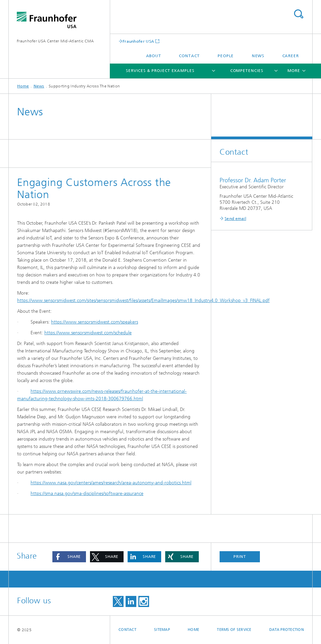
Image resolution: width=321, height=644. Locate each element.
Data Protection (287, 630)
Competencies (247, 71)
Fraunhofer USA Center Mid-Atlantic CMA (55, 41)
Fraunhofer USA (138, 41)
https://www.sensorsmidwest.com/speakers (95, 322)
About (154, 56)
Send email (235, 219)
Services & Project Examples (160, 71)
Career (291, 56)
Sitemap (162, 630)
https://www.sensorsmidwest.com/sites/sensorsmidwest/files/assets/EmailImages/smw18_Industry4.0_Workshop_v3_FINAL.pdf (143, 300)
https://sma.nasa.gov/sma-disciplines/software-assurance (87, 494)
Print (240, 557)
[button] (69, 557)
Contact (189, 56)
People (226, 56)
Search (299, 14)
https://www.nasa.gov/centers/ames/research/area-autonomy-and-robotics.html (111, 483)
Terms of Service (234, 630)
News (258, 56)
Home (23, 86)
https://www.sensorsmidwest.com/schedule (88, 333)
